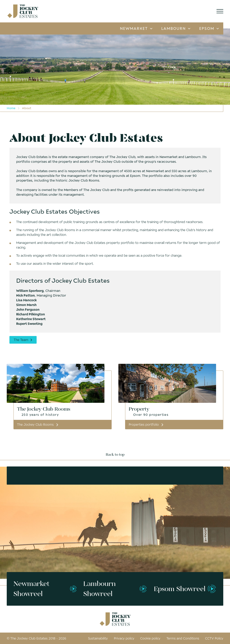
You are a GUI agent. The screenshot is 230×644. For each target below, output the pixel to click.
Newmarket (136, 28)
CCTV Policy (214, 638)
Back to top (115, 455)
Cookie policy (150, 638)
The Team (23, 340)
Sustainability (98, 638)
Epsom (209, 28)
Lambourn (176, 28)
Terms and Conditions (183, 638)
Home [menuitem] (11, 108)
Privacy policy (124, 638)
